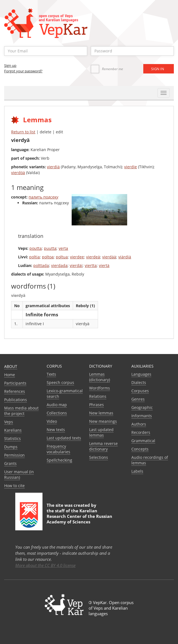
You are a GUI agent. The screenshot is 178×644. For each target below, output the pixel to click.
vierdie (131, 167)
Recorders (141, 432)
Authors (139, 424)
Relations (98, 396)
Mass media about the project (21, 411)
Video (52, 421)
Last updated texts (64, 438)
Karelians (13, 430)
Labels (137, 471)
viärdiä (125, 257)
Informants (142, 416)
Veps (9, 422)
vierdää (109, 257)
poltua (62, 257)
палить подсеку (43, 197)
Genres (138, 399)
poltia (34, 257)
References (15, 391)
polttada (41, 265)
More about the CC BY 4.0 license (45, 565)
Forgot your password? (23, 71)
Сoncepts (140, 449)
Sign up (10, 65)
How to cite (14, 486)
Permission (14, 455)
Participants (15, 383)
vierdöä (18, 173)
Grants (10, 463)
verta (63, 248)
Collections (57, 413)
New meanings (103, 421)
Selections (99, 457)
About (11, 366)
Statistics (12, 438)
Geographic (142, 407)
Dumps (11, 447)
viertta (91, 265)
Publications (16, 400)
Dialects (139, 382)
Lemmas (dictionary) (100, 377)
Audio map (57, 405)
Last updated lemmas (101, 432)
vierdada (59, 265)
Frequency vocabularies (58, 449)
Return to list (23, 132)
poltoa (48, 257)
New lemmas (101, 413)
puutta (50, 248)
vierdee (77, 257)
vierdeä (93, 257)
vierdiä (53, 167)
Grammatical (143, 441)
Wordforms (100, 388)
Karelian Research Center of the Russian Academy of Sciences (79, 516)
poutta (36, 248)
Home (10, 375)
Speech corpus (60, 382)
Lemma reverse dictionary (103, 446)
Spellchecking (59, 460)
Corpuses (140, 391)
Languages (141, 374)
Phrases (96, 405)
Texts (51, 374)
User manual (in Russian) (19, 474)
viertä (104, 265)
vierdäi (76, 265)
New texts (56, 430)
